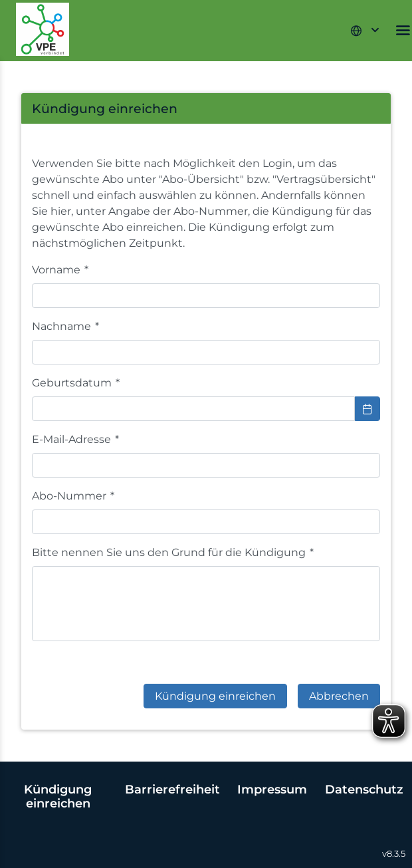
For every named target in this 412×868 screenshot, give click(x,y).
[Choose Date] (367, 409)
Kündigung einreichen (58, 796)
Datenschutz (364, 789)
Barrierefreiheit (172, 789)
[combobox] (193, 409)
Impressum (272, 789)
